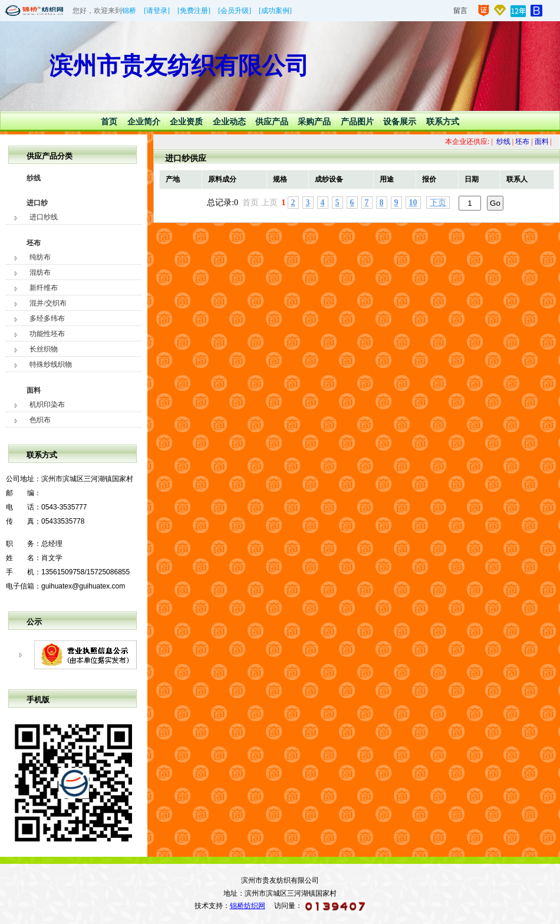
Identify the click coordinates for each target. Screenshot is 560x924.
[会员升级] (235, 11)
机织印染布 (47, 405)
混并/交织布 (48, 303)
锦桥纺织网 (248, 906)
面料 (34, 390)
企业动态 (229, 122)
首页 (109, 122)
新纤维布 (44, 288)
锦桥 (129, 11)
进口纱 (37, 203)
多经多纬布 (47, 318)
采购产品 (314, 122)
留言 (460, 11)
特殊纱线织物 (51, 364)
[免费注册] (194, 11)
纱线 (34, 178)
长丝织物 (44, 349)
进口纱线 (44, 217)
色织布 (40, 420)
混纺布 (40, 272)
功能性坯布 (47, 334)
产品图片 (357, 122)
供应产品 (272, 122)
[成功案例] (275, 11)
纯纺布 (40, 257)
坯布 (34, 243)
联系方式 (443, 122)
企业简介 (144, 122)
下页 (438, 203)
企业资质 (186, 122)
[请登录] (157, 11)
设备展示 (400, 122)
